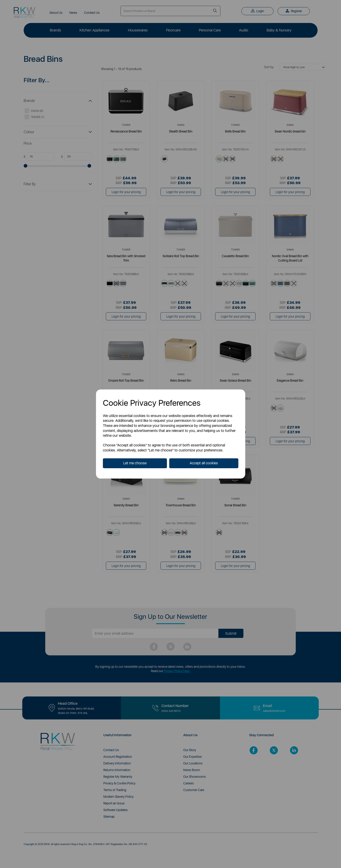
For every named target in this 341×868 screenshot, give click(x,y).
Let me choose (135, 463)
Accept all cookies (204, 463)
